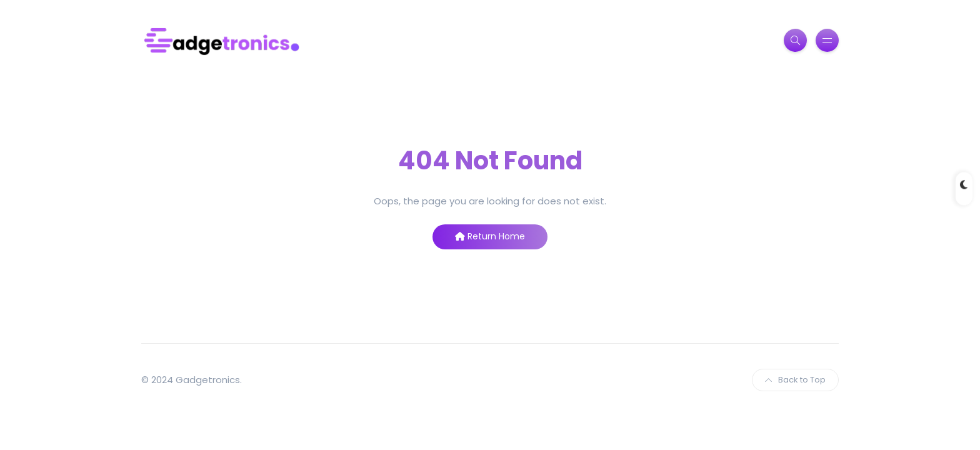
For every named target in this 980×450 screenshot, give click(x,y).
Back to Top (795, 380)
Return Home (490, 236)
